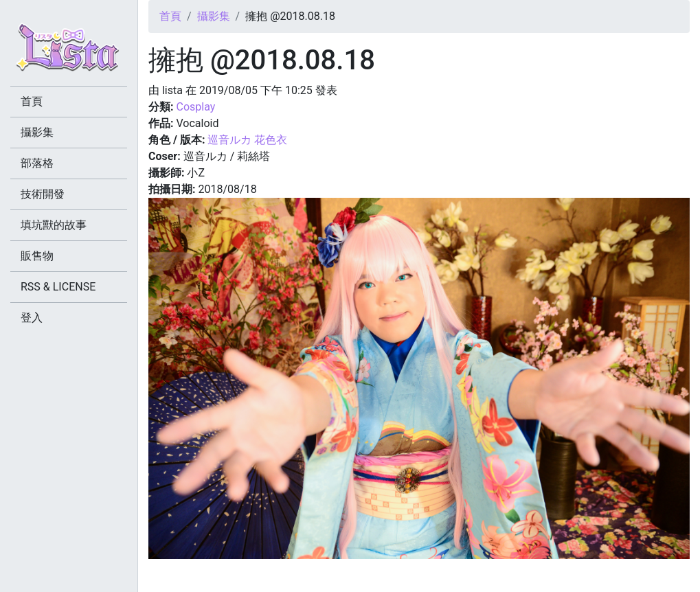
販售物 (37, 256)
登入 (32, 318)
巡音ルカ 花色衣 (247, 140)
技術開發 (43, 194)
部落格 (37, 163)
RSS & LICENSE (58, 287)
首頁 (170, 16)
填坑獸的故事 (54, 225)
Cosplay (195, 107)
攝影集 (214, 16)
